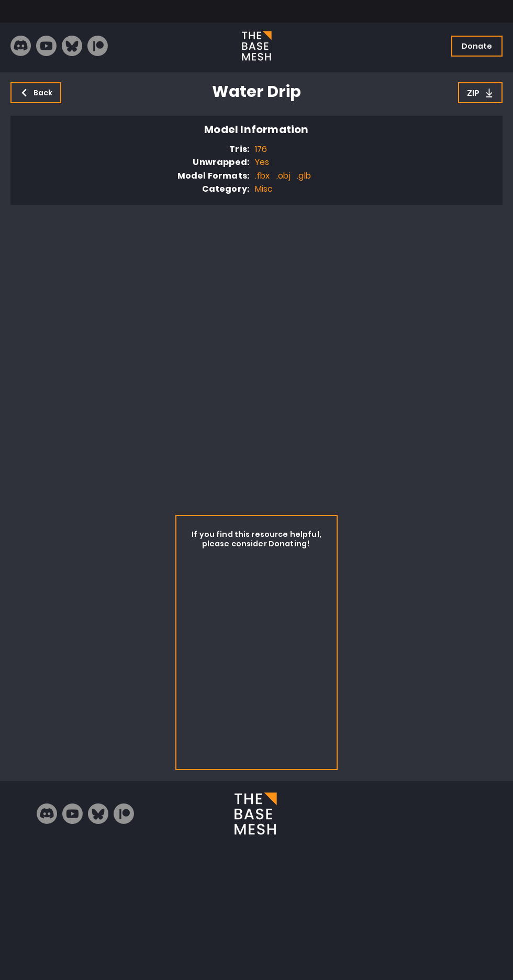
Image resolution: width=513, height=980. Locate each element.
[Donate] (477, 46)
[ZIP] (480, 93)
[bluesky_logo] (72, 46)
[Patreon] (98, 46)
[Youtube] (46, 46)
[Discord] (21, 46)
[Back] (36, 93)
